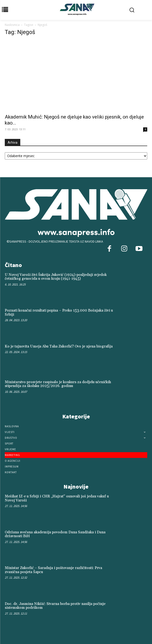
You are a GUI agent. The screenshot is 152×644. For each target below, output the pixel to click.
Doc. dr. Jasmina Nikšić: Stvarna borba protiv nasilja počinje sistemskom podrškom (55, 606)
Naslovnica (12, 25)
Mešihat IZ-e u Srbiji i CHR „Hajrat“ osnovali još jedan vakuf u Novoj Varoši (57, 498)
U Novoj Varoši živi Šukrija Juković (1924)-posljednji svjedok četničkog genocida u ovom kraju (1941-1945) (56, 277)
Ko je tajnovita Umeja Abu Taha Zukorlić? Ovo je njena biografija (59, 346)
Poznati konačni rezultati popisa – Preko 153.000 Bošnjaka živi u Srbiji (59, 313)
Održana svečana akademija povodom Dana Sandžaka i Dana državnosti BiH (55, 534)
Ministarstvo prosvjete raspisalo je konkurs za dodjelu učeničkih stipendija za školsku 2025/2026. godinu (58, 384)
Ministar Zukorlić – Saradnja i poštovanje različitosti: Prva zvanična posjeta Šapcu (53, 570)
